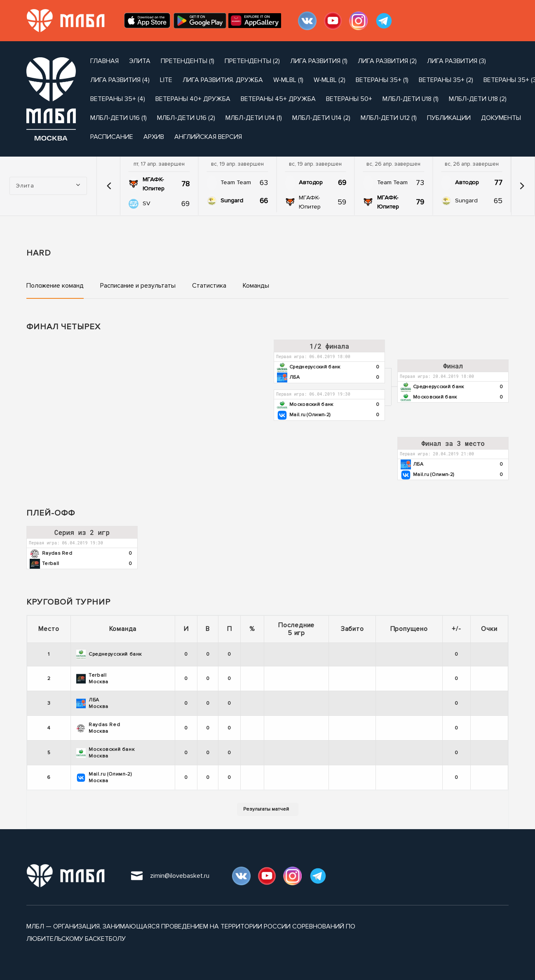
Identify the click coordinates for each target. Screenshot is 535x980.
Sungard (232, 200)
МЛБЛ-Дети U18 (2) (478, 99)
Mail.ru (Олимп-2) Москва (104, 777)
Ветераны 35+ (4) (118, 99)
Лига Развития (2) (387, 61)
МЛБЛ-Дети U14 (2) (321, 118)
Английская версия (208, 137)
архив (154, 137)
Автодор (311, 182)
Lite (166, 80)
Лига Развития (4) (120, 80)
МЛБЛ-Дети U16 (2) (186, 118)
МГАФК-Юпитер (154, 184)
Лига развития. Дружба (223, 80)
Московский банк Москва (105, 753)
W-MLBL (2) (330, 80)
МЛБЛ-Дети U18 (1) (411, 99)
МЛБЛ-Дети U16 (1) (118, 118)
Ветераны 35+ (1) (382, 80)
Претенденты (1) (188, 61)
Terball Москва (92, 679)
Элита (140, 61)
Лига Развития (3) (456, 61)
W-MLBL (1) (288, 80)
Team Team (236, 182)
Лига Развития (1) (319, 61)
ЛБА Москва (92, 703)
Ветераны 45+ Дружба (278, 99)
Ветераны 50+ (349, 99)
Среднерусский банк (109, 654)
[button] (109, 186)
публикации (449, 118)
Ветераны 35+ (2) (446, 80)
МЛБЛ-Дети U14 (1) (254, 118)
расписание (112, 137)
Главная (104, 61)
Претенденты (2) (252, 61)
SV (147, 203)
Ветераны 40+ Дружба (193, 99)
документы (501, 118)
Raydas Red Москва (98, 728)
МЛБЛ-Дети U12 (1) (389, 118)
